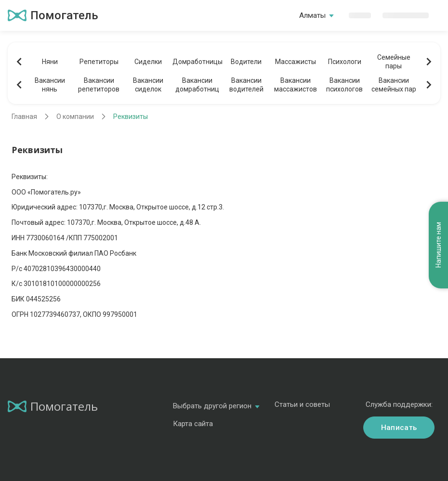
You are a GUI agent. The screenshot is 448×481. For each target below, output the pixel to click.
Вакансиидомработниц (197, 85)
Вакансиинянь (50, 85)
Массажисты (296, 62)
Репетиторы (99, 62)
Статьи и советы (302, 404)
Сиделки (148, 62)
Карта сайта (193, 424)
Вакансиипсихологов (344, 85)
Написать (399, 428)
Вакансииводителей (246, 85)
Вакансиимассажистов (296, 85)
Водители (246, 62)
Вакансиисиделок (148, 85)
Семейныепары (394, 62)
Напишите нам (438, 245)
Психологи (345, 62)
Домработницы (197, 62)
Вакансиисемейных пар (394, 85)
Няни (50, 62)
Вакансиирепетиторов (99, 85)
